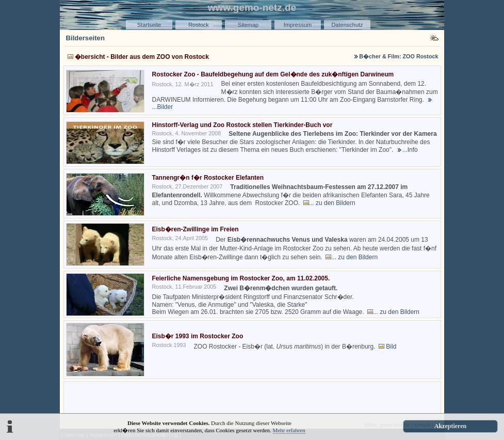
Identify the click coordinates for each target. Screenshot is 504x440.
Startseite (149, 25)
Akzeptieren (450, 426)
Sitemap (248, 25)
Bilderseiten (86, 38)
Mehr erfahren (289, 430)
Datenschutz (347, 25)
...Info (410, 150)
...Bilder (163, 107)
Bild (391, 347)
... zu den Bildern (332, 203)
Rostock (199, 25)
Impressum (298, 25)
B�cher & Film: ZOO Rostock (399, 56)
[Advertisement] (252, 399)
